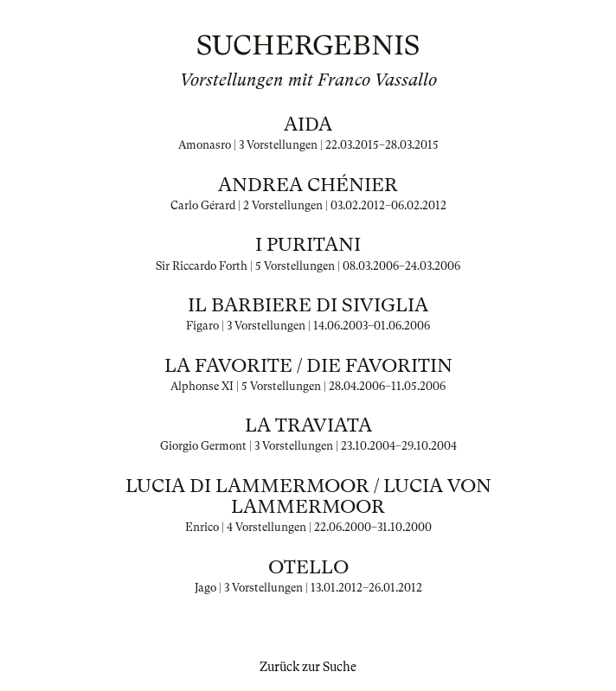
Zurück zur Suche (308, 667)
